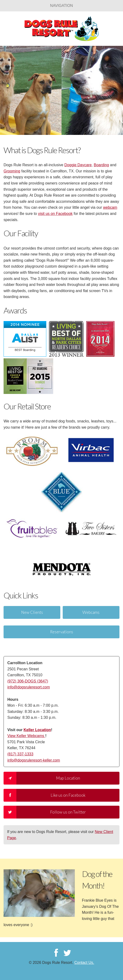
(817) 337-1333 (20, 754)
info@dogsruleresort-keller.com (34, 760)
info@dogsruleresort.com (29, 687)
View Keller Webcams (26, 736)
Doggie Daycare (78, 165)
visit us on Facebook (55, 214)
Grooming (12, 171)
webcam (110, 207)
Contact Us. (84, 963)
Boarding (101, 165)
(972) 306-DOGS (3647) (28, 681)
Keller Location (37, 730)
